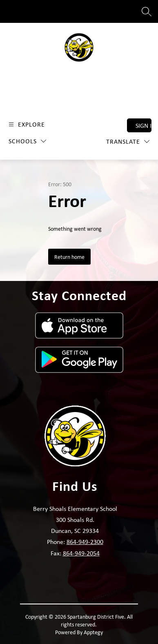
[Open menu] (26, 124)
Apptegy (93, 632)
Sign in (144, 125)
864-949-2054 (81, 553)
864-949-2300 (85, 541)
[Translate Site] (128, 142)
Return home (69, 257)
